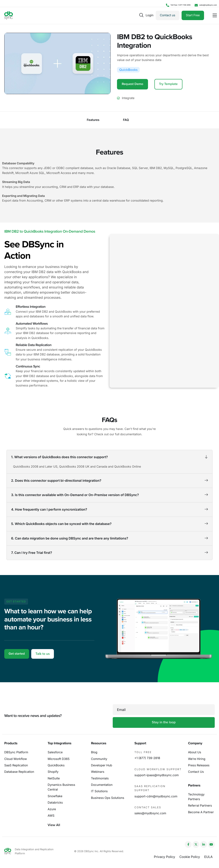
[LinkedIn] (204, 844)
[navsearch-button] (141, 15)
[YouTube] (211, 844)
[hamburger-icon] (215, 15)
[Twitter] (196, 844)
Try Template (170, 84)
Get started (17, 661)
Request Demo (133, 84)
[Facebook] (188, 844)
